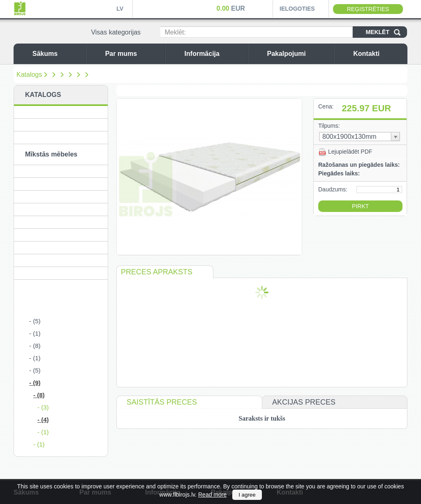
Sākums (57, 54)
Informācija (214, 54)
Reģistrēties (368, 9)
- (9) (35, 383)
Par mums (133, 54)
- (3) (43, 407)
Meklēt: (175, 32)
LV (120, 9)
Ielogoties (297, 9)
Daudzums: (333, 189)
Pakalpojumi (298, 54)
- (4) (43, 420)
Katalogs (29, 75)
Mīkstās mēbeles (51, 154)
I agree (247, 495)
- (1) (35, 333)
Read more (212, 495)
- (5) (35, 321)
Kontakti (378, 54)
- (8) (35, 346)
